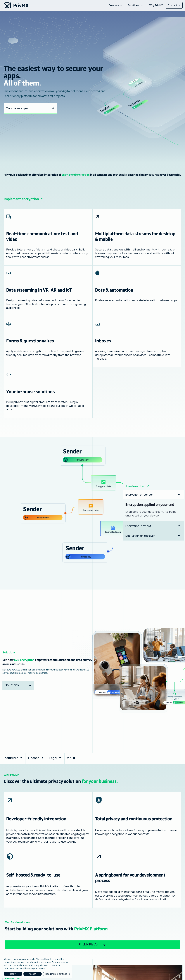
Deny (13, 974)
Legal (56, 758)
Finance (36, 758)
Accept (32, 974)
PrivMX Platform (92, 944)
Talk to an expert (30, 108)
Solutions (18, 685)
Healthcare (13, 758)
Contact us (174, 5)
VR (71, 758)
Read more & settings (56, 974)
